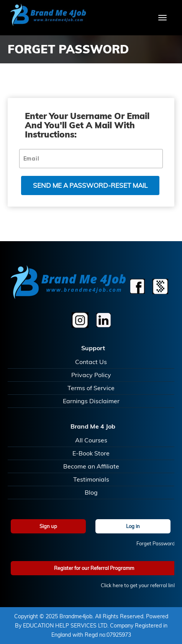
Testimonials (91, 479)
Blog (91, 492)
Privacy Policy (91, 375)
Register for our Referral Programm (94, 568)
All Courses (91, 440)
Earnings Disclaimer (91, 401)
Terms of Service (91, 388)
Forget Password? (157, 543)
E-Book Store (91, 453)
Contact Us (91, 362)
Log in (133, 526)
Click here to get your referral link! (139, 585)
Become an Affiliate (91, 466)
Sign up (48, 526)
